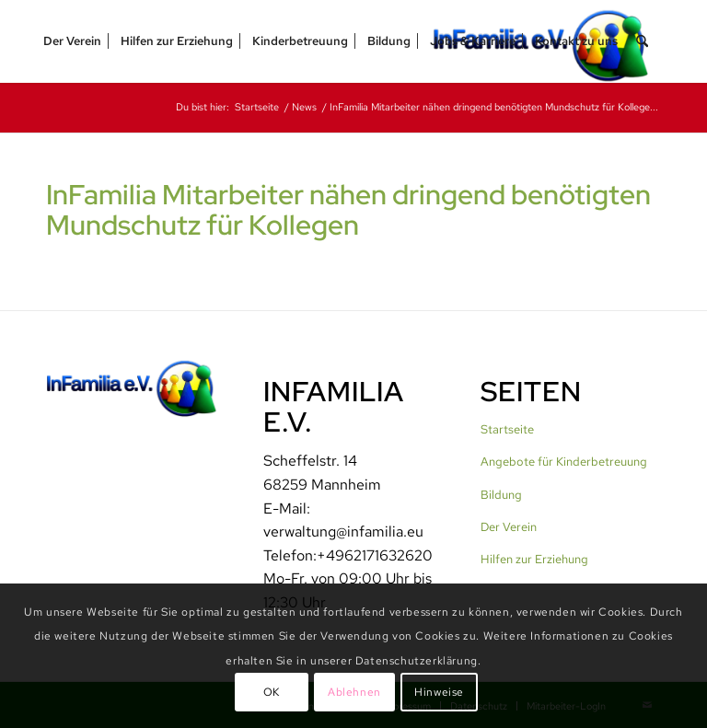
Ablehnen (354, 692)
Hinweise (439, 692)
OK (272, 692)
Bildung (501, 495)
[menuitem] (72, 41)
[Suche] (642, 41)
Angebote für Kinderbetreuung (564, 462)
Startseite (507, 429)
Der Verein (509, 527)
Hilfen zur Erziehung (534, 559)
